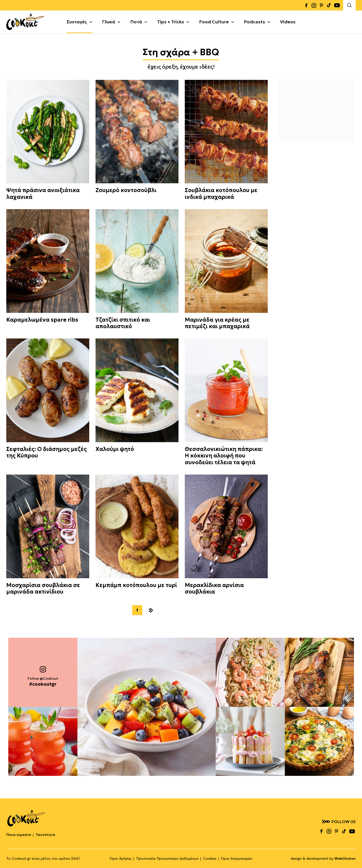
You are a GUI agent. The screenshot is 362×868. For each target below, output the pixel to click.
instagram (314, 5)
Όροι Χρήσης (121, 858)
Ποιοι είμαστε (19, 835)
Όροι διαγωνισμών (237, 858)
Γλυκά (109, 22)
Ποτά (136, 22)
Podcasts (254, 22)
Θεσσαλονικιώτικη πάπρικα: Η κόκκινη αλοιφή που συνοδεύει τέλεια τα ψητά (224, 456)
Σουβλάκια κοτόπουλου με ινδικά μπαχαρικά (221, 194)
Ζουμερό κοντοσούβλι (126, 190)
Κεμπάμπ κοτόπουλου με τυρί (136, 585)
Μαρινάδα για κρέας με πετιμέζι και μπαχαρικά (217, 323)
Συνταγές (77, 22)
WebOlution (345, 858)
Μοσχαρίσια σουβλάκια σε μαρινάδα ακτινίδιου (43, 589)
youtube (337, 5)
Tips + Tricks (171, 22)
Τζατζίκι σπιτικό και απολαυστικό (123, 323)
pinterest (321, 5)
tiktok (329, 5)
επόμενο (151, 610)
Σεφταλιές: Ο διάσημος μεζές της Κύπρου (47, 452)
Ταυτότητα (46, 835)
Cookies (210, 858)
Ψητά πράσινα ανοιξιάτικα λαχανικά (43, 194)
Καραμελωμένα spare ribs (42, 320)
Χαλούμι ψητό (115, 449)
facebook (306, 5)
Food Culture (214, 22)
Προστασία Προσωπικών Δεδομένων (167, 858)
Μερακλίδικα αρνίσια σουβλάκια (214, 589)
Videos (288, 22)
